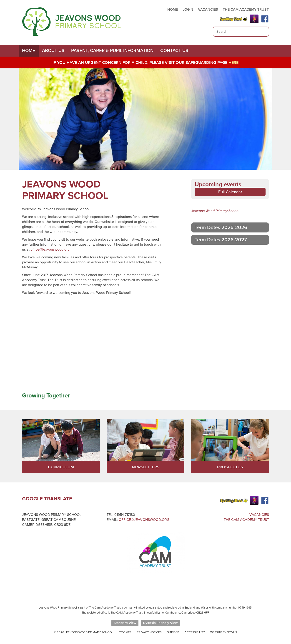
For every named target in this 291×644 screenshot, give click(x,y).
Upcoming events (218, 185)
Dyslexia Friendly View (160, 623)
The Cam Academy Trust (246, 520)
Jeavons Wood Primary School (215, 211)
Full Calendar (230, 192)
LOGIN (188, 10)
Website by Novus (224, 632)
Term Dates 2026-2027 (221, 240)
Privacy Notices (149, 632)
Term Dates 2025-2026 (221, 227)
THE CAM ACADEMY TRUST (246, 10)
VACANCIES (208, 10)
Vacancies (259, 515)
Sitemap (173, 632)
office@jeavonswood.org (50, 250)
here (233, 62)
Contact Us (174, 51)
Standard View (125, 623)
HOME (173, 10)
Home (29, 51)
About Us (53, 51)
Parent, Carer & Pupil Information (112, 51)
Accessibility (195, 632)
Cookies (125, 632)
